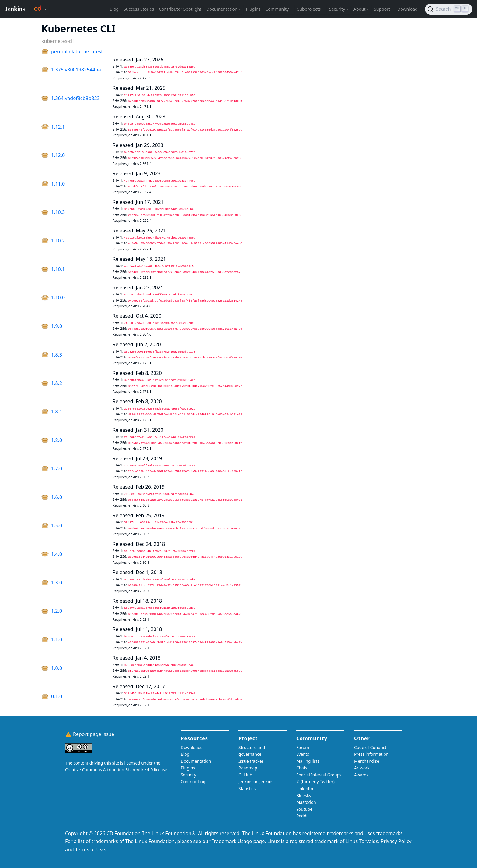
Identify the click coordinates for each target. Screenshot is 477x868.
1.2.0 (57, 611)
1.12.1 (58, 127)
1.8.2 (57, 383)
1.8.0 (57, 440)
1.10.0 (58, 298)
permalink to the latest (77, 51)
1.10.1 (58, 269)
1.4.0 (57, 554)
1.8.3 (57, 355)
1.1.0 (57, 640)
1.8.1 (57, 412)
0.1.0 (57, 696)
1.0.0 (57, 668)
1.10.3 (58, 212)
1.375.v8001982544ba (76, 70)
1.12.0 (58, 155)
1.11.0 (58, 184)
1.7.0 (57, 469)
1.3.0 (57, 583)
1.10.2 (58, 241)
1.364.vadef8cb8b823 (75, 98)
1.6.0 (57, 497)
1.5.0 (57, 525)
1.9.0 (57, 326)
